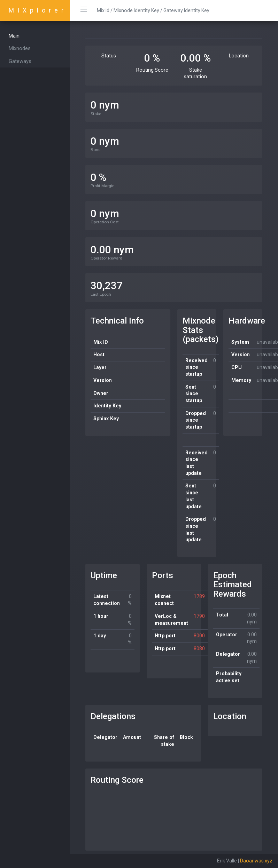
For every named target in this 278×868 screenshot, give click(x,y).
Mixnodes (20, 48)
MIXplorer (38, 10)
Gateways (20, 61)
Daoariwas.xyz (256, 861)
